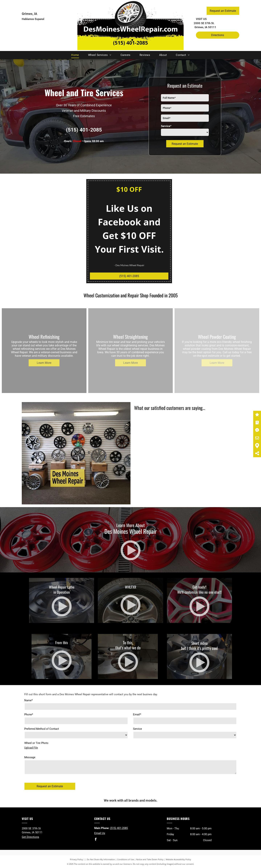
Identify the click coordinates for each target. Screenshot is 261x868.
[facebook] (96, 840)
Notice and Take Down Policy (150, 859)
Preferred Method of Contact (42, 729)
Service (137, 729)
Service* (166, 126)
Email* (137, 715)
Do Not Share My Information (101, 859)
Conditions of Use (126, 859)
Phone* (29, 715)
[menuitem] (75, 55)
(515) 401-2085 (84, 130)
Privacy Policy (76, 859)
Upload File (31, 748)
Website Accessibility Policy (178, 859)
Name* (28, 700)
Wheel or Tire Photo (36, 743)
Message (30, 757)
